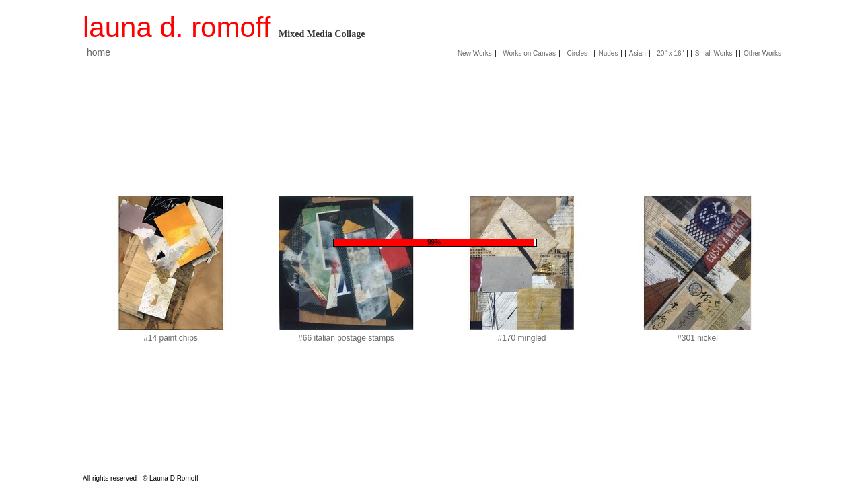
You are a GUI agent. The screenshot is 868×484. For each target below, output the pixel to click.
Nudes (608, 53)
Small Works (714, 53)
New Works (475, 53)
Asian (638, 53)
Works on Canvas (529, 53)
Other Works (762, 53)
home (99, 52)
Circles (577, 53)
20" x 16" (670, 53)
